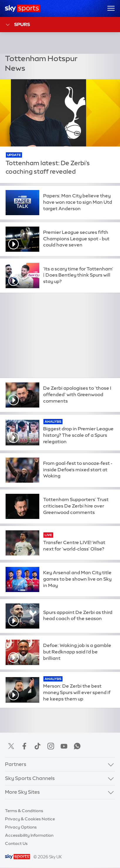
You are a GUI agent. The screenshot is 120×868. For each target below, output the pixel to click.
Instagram (51, 746)
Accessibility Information (29, 835)
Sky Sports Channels (30, 778)
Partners (16, 764)
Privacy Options (21, 827)
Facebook (24, 746)
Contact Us (16, 843)
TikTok (38, 746)
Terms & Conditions (24, 811)
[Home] (23, 8)
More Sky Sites (22, 792)
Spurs (18, 25)
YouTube (64, 746)
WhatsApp (77, 746)
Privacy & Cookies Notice (30, 819)
